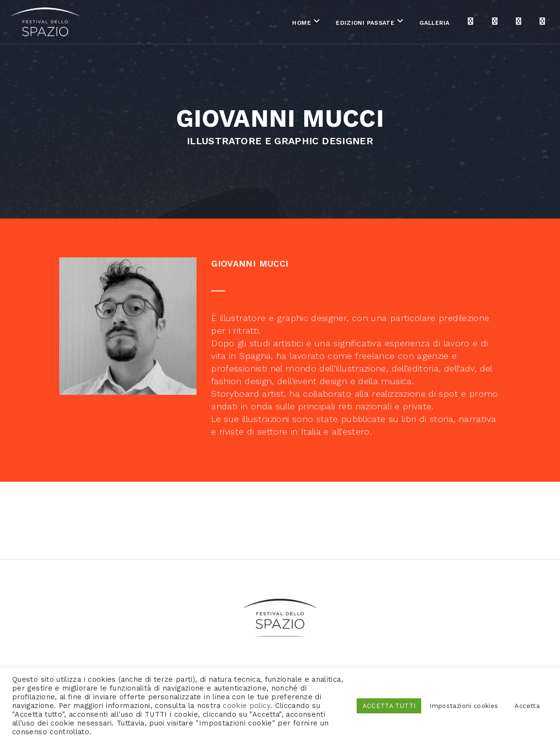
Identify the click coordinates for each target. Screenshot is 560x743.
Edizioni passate (313, 24)
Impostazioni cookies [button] (464, 706)
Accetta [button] (527, 706)
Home (250, 24)
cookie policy (247, 706)
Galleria (383, 24)
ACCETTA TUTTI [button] (389, 706)
